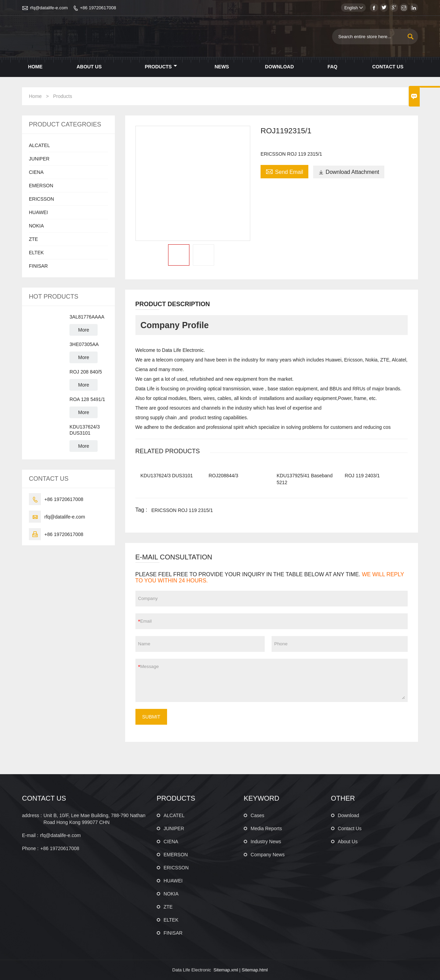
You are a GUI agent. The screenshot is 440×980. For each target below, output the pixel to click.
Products (161, 67)
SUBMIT (151, 717)
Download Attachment (349, 172)
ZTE (33, 239)
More (84, 330)
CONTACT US (44, 798)
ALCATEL (39, 145)
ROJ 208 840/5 (86, 372)
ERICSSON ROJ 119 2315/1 (182, 510)
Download (279, 67)
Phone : (30, 848)
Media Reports (266, 828)
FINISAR (38, 266)
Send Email (284, 171)
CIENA (36, 172)
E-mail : (30, 835)
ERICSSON (41, 199)
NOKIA (36, 226)
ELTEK (36, 253)
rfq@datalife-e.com (49, 8)
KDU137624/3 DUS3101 (85, 430)
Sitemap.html (255, 970)
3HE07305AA (84, 344)
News (222, 67)
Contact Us (388, 67)
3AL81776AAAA (87, 317)
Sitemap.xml (226, 970)
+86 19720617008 (98, 8)
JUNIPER (39, 159)
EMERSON (41, 186)
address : (32, 815)
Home (35, 67)
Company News (268, 855)
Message (273, 680)
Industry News (266, 842)
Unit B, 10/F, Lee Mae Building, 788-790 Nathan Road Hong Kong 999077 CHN (95, 819)
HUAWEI (38, 212)
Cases (257, 815)
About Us (89, 67)
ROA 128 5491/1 (87, 399)
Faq (333, 67)
